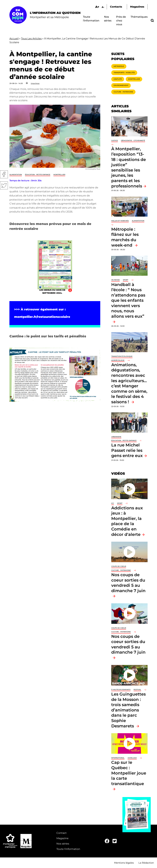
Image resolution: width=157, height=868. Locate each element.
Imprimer (35, 83)
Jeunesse (116, 280)
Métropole (119, 66)
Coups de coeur (119, 566)
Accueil (14, 39)
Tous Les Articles (31, 39)
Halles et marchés (120, 221)
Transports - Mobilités (124, 73)
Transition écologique (122, 356)
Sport (126, 280)
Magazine (62, 838)
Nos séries (63, 844)
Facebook (4, 174)
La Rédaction (146, 863)
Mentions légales (124, 863)
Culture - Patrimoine (123, 92)
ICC (113, 503)
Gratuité (118, 79)
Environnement (121, 85)
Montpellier (59, 175)
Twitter (4, 185)
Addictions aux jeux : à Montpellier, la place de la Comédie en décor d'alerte (127, 521)
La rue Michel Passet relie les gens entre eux (127, 450)
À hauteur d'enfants (121, 690)
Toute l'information (68, 849)
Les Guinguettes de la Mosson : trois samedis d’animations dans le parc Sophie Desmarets (128, 710)
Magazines (137, 7)
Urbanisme (116, 437)
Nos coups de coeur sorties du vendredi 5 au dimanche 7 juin (128, 583)
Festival (137, 690)
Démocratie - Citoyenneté (133, 141)
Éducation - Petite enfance (38, 175)
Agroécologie (118, 360)
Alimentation (16, 175)
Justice (115, 141)
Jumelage (132, 758)
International (118, 758)
